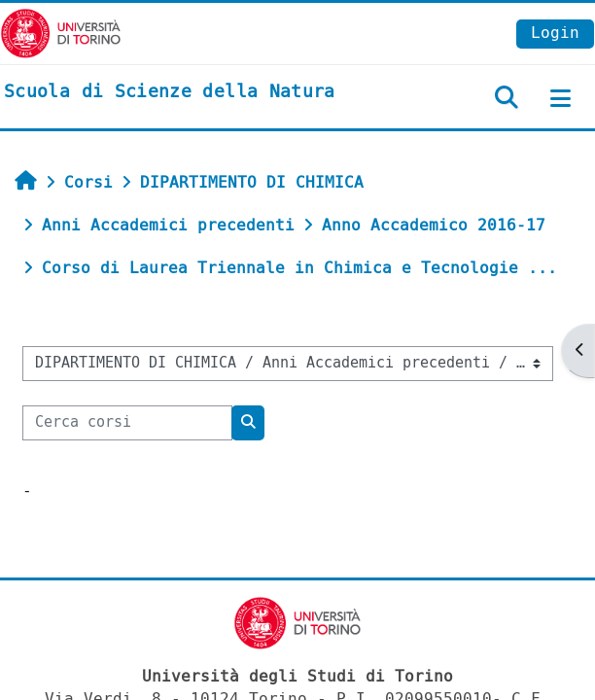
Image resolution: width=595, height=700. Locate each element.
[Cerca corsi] (127, 423)
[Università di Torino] (61, 33)
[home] (170, 92)
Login (555, 33)
